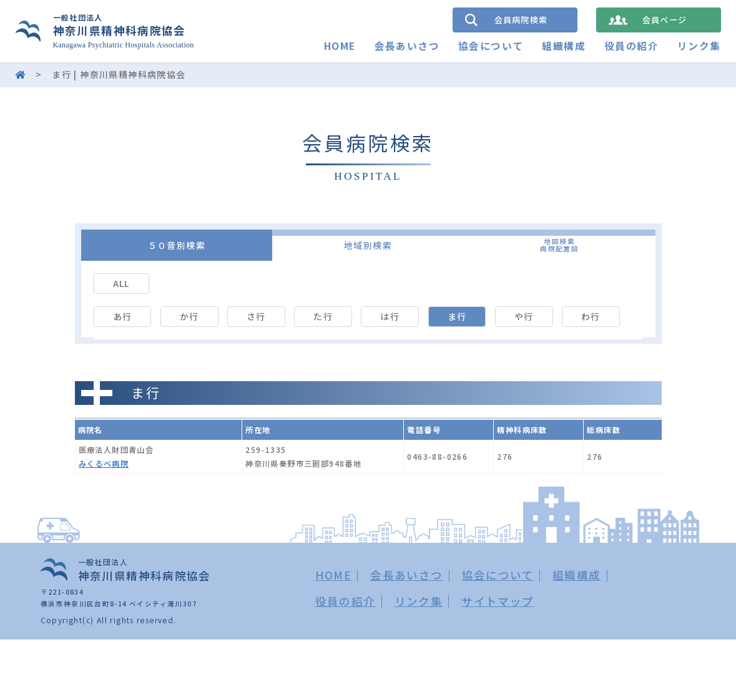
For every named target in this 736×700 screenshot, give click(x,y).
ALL (121, 283)
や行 (524, 316)
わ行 (591, 316)
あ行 (123, 316)
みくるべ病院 (104, 465)
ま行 (457, 316)
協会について (491, 46)
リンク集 (699, 46)
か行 (189, 316)
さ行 (256, 316)
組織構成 (564, 46)
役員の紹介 (631, 46)
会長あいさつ (406, 46)
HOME (340, 46)
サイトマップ (498, 603)
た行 (323, 316)
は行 (390, 316)
